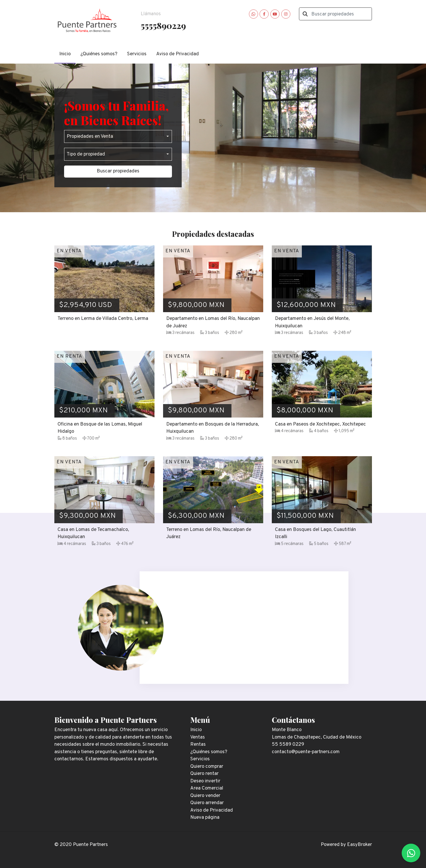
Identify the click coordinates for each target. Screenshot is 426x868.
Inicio (65, 54)
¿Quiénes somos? (99, 54)
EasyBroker (359, 845)
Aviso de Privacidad (178, 54)
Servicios (137, 54)
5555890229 (163, 25)
